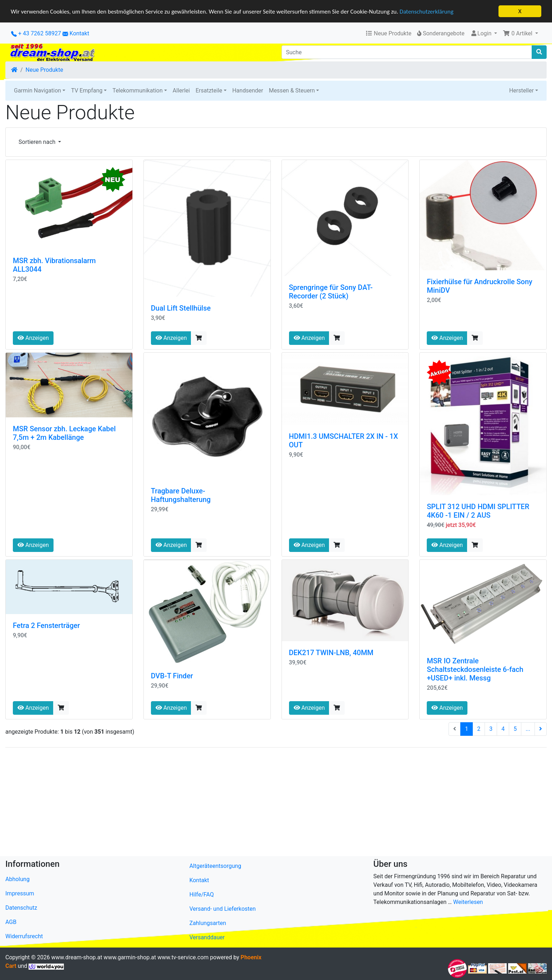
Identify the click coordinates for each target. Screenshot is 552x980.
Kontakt (79, 33)
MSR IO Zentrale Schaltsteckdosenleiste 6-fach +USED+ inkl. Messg (475, 669)
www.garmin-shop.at (130, 957)
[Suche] (407, 52)
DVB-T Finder (172, 676)
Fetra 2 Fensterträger (46, 625)
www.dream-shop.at (77, 957)
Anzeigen (33, 338)
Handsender (248, 91)
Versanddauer (207, 937)
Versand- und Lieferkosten (223, 909)
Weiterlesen (468, 902)
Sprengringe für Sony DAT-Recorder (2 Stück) (331, 292)
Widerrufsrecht (24, 936)
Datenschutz (21, 908)
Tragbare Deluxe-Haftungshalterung (181, 495)
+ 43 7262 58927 (36, 33)
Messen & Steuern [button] (292, 91)
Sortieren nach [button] (38, 142)
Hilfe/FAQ (202, 894)
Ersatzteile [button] (209, 91)
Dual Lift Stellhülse (181, 308)
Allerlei (181, 91)
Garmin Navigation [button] (37, 91)
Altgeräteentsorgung (215, 866)
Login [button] (482, 33)
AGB (11, 922)
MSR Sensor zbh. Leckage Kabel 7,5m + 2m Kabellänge (64, 433)
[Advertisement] (219, 803)
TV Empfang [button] (87, 91)
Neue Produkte (44, 70)
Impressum (20, 893)
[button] (520, 34)
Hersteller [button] (521, 91)
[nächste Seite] (541, 729)
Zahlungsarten (208, 923)
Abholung (17, 879)
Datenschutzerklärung (427, 12)
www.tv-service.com (183, 957)
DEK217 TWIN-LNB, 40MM (331, 653)
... (528, 729)
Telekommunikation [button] (137, 91)
